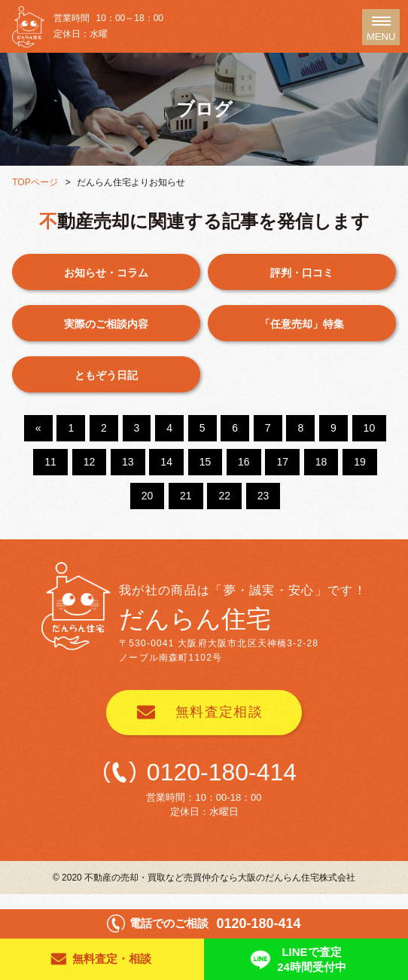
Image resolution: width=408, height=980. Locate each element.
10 (370, 428)
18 (321, 462)
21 (186, 496)
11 (50, 462)
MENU (381, 31)
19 (360, 462)
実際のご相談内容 (106, 324)
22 (224, 496)
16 (244, 462)
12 (90, 462)
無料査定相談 (219, 712)
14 (166, 462)
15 (206, 462)
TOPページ (35, 182)
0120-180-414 (222, 772)
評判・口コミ (302, 273)
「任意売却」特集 (302, 324)
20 (148, 496)
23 (263, 496)
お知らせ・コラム (106, 273)
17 (282, 462)
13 (128, 462)
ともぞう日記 (106, 375)
